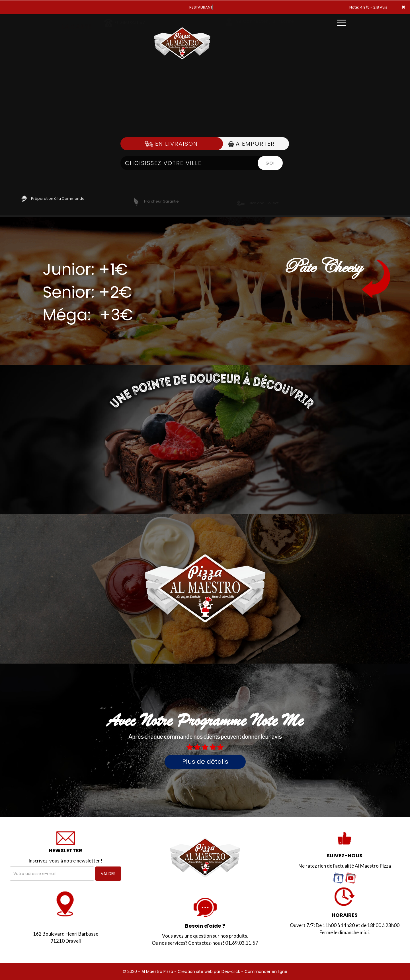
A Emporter (252, 144)
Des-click (231, 971)
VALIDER (108, 874)
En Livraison (172, 144)
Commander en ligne (266, 971)
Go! (270, 163)
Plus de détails (205, 762)
